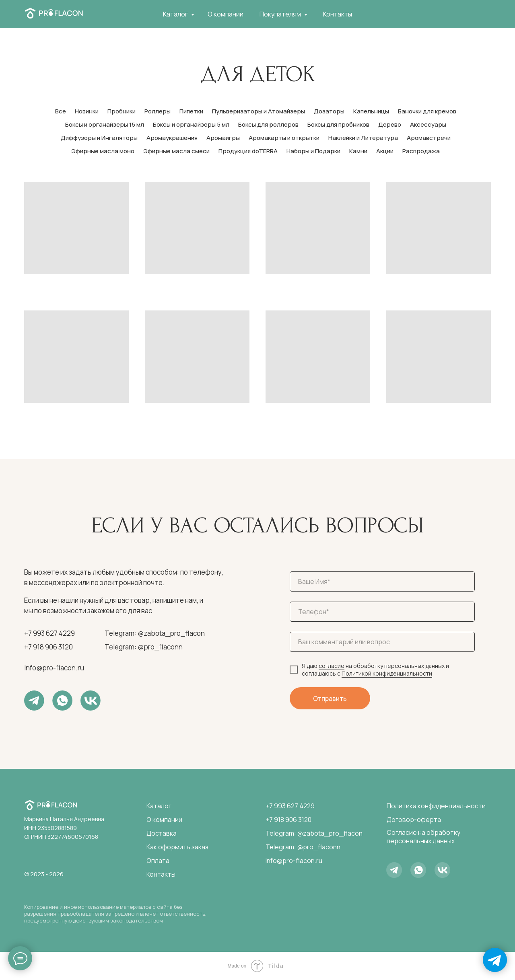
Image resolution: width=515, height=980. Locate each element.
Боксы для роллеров (268, 124)
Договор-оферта (414, 820)
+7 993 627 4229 (49, 633)
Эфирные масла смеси (176, 151)
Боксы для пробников (338, 124)
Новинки (87, 111)
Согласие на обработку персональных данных (423, 837)
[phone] (382, 612)
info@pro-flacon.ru (54, 668)
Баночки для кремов (427, 111)
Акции (385, 151)
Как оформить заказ (177, 847)
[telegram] (447, 14)
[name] (382, 581)
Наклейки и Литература (363, 138)
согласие (332, 666)
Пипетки (191, 111)
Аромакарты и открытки (284, 138)
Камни (358, 151)
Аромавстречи (429, 138)
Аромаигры (223, 138)
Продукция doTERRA (248, 151)
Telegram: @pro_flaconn (144, 647)
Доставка (162, 833)
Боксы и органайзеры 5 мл (191, 124)
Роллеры (158, 111)
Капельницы (371, 111)
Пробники (122, 111)
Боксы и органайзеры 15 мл (105, 124)
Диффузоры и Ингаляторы (99, 138)
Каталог (176, 14)
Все (61, 111)
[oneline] (382, 642)
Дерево (390, 124)
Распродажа (421, 151)
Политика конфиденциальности (436, 806)
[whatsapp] (465, 14)
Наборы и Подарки (313, 151)
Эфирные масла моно (103, 151)
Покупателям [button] (281, 14)
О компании (226, 14)
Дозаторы (329, 111)
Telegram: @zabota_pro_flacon (155, 633)
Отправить (330, 699)
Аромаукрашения (172, 138)
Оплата (158, 861)
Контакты (338, 14)
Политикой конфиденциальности (387, 673)
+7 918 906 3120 (48, 647)
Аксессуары (428, 124)
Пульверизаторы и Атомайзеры (259, 111)
